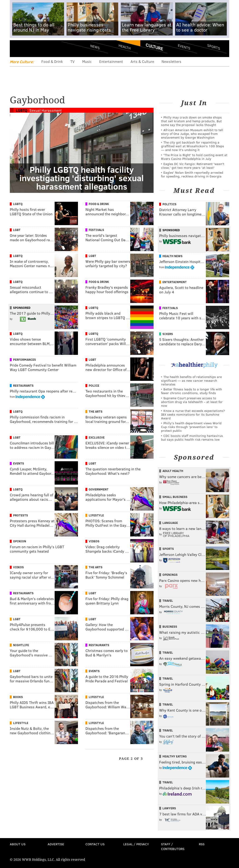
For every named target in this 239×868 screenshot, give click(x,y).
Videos (94, 541)
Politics (169, 204)
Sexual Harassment (46, 110)
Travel (168, 601)
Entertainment (111, 61)
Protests (21, 515)
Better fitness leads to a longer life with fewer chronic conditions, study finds (192, 391)
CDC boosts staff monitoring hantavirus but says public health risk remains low (192, 438)
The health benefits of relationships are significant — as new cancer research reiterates (191, 380)
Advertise (56, 844)
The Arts (96, 411)
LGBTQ (22, 110)
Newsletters (171, 61)
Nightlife (21, 645)
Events (184, 47)
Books (18, 697)
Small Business (175, 497)
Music (87, 61)
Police (94, 385)
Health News (172, 256)
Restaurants (23, 385)
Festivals (96, 230)
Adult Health (173, 471)
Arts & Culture (142, 61)
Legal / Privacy (136, 844)
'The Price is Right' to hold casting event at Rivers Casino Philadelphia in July (194, 157)
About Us (18, 844)
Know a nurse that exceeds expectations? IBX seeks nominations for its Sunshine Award (193, 414)
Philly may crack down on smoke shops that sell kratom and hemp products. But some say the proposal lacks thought (191, 121)
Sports (214, 47)
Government (99, 489)
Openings (170, 575)
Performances (25, 360)
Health (125, 47)
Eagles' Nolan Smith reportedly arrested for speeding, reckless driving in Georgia (192, 174)
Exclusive (97, 437)
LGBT (17, 230)
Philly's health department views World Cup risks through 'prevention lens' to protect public (191, 427)
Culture (154, 47)
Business (170, 627)
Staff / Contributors (173, 846)
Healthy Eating (175, 756)
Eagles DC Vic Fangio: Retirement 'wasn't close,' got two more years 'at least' (193, 166)
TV (72, 61)
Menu (17, 49)
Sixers (168, 334)
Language (170, 523)
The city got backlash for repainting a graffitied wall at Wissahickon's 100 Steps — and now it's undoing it (193, 146)
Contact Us (95, 844)
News (95, 47)
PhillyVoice (42, 48)
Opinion (20, 541)
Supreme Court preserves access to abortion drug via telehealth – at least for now (192, 402)
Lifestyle (96, 515)
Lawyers (169, 808)
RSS (202, 844)
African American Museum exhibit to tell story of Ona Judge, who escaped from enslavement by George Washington (192, 134)
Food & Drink (52, 61)
